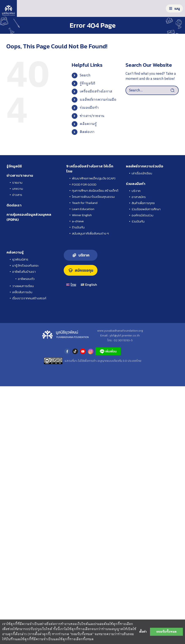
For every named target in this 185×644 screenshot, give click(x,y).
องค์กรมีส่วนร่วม (142, 215)
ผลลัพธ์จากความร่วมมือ (98, 100)
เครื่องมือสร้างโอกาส (96, 92)
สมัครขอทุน (84, 270)
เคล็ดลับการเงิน (22, 292)
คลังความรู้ (88, 124)
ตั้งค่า (143, 632)
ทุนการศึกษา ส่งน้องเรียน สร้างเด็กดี (95, 190)
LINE (108, 351)
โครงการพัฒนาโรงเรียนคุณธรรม (93, 197)
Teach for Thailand (85, 203)
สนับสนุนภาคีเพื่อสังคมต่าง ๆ (90, 233)
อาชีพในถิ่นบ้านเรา (24, 272)
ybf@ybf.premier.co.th (125, 336)
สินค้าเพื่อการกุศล (143, 203)
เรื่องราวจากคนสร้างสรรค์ (29, 298)
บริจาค (136, 191)
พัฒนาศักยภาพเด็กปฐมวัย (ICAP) (94, 178)
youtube (83, 351)
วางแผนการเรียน (23, 286)
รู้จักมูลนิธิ (87, 83)
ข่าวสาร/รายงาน (92, 116)
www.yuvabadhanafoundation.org (120, 331)
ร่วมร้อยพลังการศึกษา (146, 209)
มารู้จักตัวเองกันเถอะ (26, 265)
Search (85, 75)
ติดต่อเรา (87, 132)
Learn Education (83, 209)
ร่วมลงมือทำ (89, 108)
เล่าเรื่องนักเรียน (142, 173)
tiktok (75, 351)
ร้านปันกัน (78, 227)
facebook (67, 351)
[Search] (174, 90)
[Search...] (152, 90)
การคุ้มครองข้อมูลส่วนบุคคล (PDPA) (29, 217)
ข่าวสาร (17, 195)
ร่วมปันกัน (138, 221)
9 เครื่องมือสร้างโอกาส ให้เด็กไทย (90, 169)
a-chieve (78, 221)
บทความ (18, 189)
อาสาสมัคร (139, 197)
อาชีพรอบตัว (26, 279)
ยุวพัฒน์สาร (20, 259)
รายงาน (17, 182)
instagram (91, 351)
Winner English (82, 215)
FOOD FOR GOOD (84, 184)
